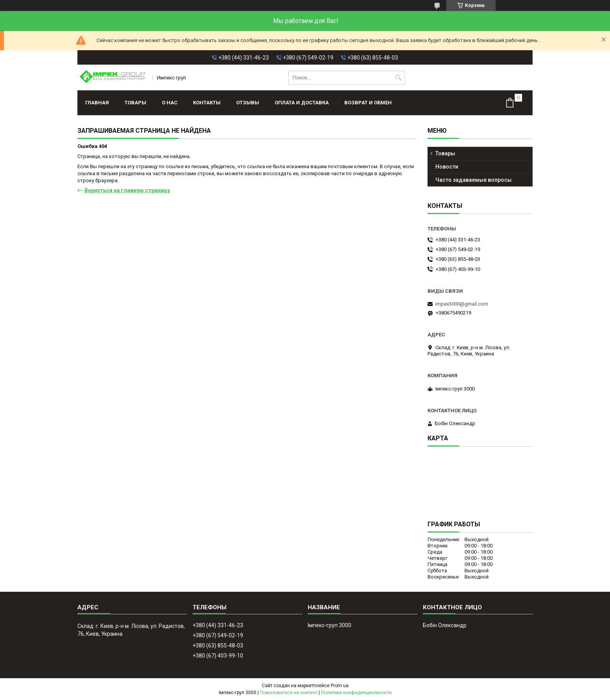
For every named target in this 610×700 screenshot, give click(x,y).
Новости (447, 167)
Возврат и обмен (368, 103)
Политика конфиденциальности (356, 693)
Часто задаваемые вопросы (473, 180)
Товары (135, 103)
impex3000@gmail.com (462, 304)
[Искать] (398, 78)
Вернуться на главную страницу (127, 190)
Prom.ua (340, 686)
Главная (97, 103)
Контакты (207, 103)
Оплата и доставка (302, 103)
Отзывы (248, 103)
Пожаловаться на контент (289, 693)
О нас (170, 103)
